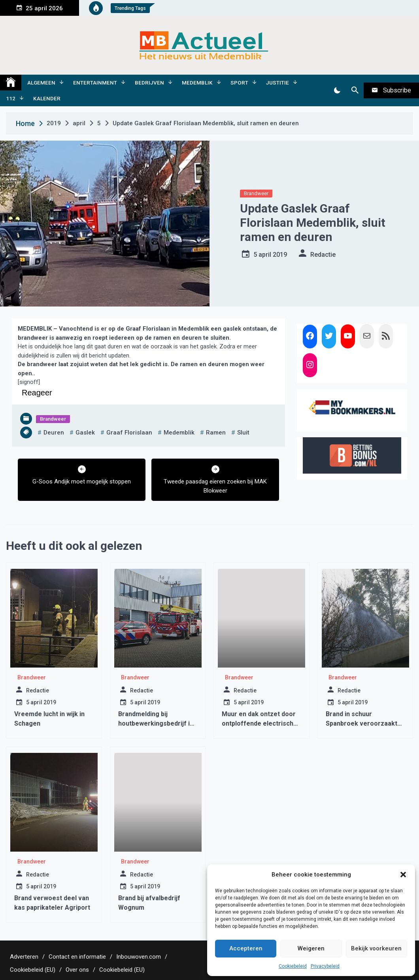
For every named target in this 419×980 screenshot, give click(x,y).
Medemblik (197, 83)
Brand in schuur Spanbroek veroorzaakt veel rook (361, 723)
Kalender (47, 98)
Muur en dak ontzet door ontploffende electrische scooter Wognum (260, 723)
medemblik (179, 433)
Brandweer (256, 193)
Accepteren (246, 948)
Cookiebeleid (293, 966)
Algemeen (41, 83)
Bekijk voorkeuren (376, 948)
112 (11, 98)
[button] (403, 875)
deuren (54, 433)
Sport (239, 83)
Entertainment (95, 83)
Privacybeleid (325, 966)
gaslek (85, 433)
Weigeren (311, 948)
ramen (216, 433)
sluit (243, 433)
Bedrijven (149, 83)
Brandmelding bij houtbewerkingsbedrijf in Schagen (156, 723)
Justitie (277, 83)
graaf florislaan (129, 433)
